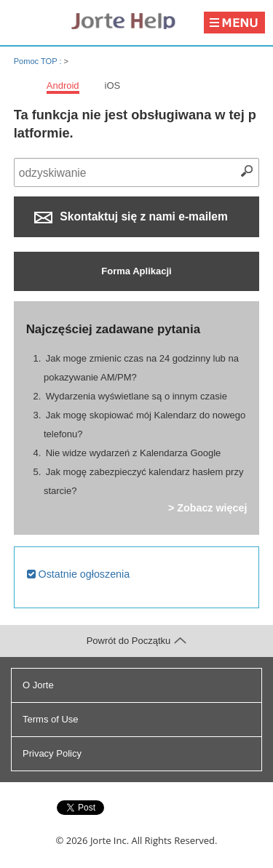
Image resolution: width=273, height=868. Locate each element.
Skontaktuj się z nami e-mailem (131, 217)
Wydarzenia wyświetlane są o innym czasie (136, 396)
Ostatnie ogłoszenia (79, 574)
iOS (113, 85)
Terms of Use (51, 719)
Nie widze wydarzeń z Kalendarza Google (134, 453)
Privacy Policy (52, 753)
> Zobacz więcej (207, 508)
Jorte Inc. (110, 840)
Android (63, 85)
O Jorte (38, 685)
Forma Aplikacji (136, 271)
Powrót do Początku (137, 641)
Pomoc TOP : (39, 61)
